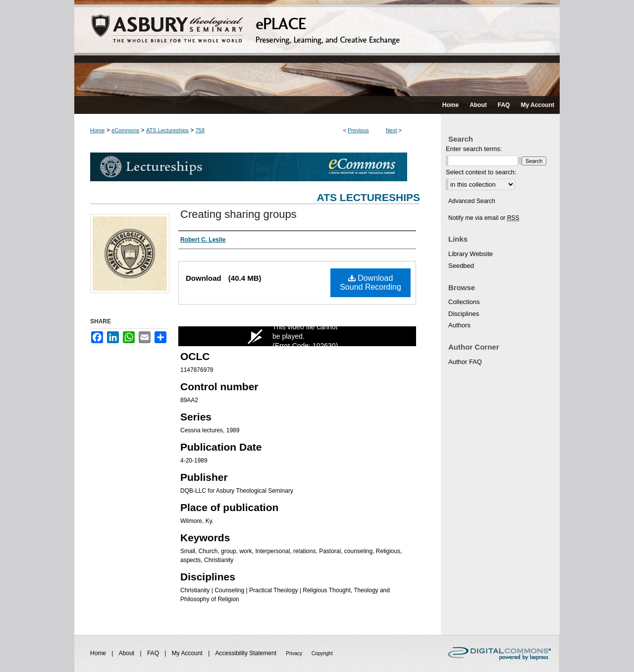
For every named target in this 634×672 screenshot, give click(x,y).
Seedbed (461, 266)
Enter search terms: (474, 149)
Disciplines (464, 314)
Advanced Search (472, 201)
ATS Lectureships (167, 130)
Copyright (322, 653)
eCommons (125, 130)
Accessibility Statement (247, 653)
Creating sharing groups (238, 214)
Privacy (295, 653)
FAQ (154, 653)
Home (97, 130)
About (128, 653)
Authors (459, 325)
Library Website (471, 254)
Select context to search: (481, 172)
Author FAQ (465, 362)
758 (200, 130)
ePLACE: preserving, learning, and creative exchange (317, 48)
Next (392, 130)
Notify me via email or (484, 218)
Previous (358, 130)
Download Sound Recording (370, 283)
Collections (464, 302)
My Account (188, 653)
